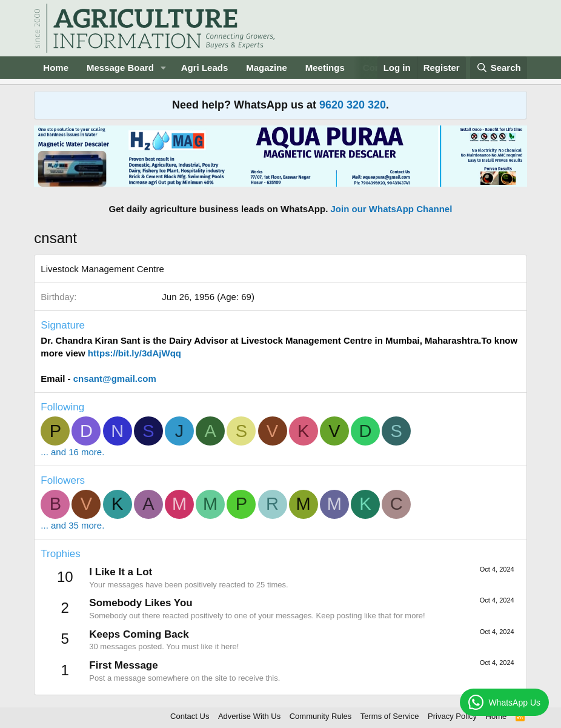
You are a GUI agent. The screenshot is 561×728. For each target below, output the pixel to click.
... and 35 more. (72, 525)
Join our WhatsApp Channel (392, 209)
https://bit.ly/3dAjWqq (133, 353)
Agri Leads (205, 68)
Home (56, 68)
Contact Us (190, 716)
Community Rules (321, 716)
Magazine (267, 68)
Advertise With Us (249, 716)
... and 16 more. (72, 452)
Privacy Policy (452, 716)
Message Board (120, 68)
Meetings (325, 68)
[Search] (499, 68)
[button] (164, 68)
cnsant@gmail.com (115, 379)
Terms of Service (390, 716)
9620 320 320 (353, 105)
